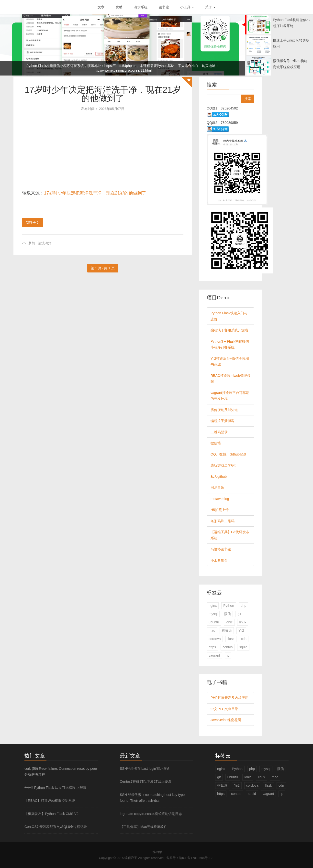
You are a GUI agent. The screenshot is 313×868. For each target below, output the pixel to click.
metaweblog (220, 499)
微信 (227, 614)
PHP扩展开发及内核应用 (229, 698)
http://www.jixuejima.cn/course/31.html (123, 70)
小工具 (187, 7)
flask (231, 639)
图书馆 (164, 7)
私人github (219, 477)
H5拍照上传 (220, 510)
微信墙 (216, 443)
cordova (215, 639)
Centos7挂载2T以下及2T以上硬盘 (146, 781)
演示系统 (141, 7)
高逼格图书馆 (221, 549)
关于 (210, 7)
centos (228, 647)
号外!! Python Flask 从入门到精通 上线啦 (56, 788)
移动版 (157, 852)
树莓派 (227, 630)
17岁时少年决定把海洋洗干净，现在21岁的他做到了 (103, 94)
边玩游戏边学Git (223, 465)
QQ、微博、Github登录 (229, 454)
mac (212, 630)
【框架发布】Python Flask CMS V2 (51, 814)
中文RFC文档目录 (224, 709)
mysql (213, 614)
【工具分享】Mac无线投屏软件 (144, 827)
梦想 (32, 243)
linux (243, 622)
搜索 (248, 99)
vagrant (214, 655)
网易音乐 (217, 488)
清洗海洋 (45, 243)
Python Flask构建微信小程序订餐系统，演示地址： (65, 66)
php (243, 606)
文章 (101, 7)
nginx (213, 606)
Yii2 (241, 630)
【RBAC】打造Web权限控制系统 (50, 801)
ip (228, 655)
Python (229, 606)
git (239, 614)
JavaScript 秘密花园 (226, 720)
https (212, 647)
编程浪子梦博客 (223, 421)
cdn (244, 639)
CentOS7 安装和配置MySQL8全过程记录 (56, 827)
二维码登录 (219, 432)
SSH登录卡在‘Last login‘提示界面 (145, 769)
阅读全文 (33, 223)
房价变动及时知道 (224, 410)
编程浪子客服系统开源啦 (229, 330)
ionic (229, 622)
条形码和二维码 (223, 521)
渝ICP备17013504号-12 (196, 858)
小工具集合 (219, 560)
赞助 (119, 7)
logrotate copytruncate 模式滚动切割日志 (151, 814)
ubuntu (214, 622)
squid (243, 647)
